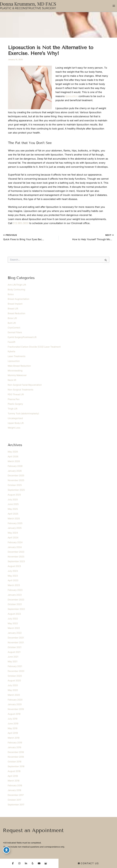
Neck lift (12, 380)
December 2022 (16, 600)
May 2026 (13, 452)
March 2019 (14, 738)
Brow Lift (12, 318)
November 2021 (16, 643)
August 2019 (14, 714)
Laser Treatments (17, 356)
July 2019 (13, 719)
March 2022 (14, 628)
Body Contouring (16, 290)
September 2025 (16, 490)
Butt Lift (12, 323)
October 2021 (15, 647)
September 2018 (16, 766)
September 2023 (16, 561)
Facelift (12, 342)
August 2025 (14, 495)
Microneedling (15, 371)
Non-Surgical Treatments (20, 390)
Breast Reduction (16, 313)
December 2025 (16, 476)
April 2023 (13, 580)
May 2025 (13, 509)
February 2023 (15, 590)
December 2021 (16, 638)
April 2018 (13, 776)
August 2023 (14, 566)
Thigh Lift (13, 409)
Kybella (11, 351)
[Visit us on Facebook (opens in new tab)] (13, 863)
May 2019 (13, 728)
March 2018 (14, 781)
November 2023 (16, 557)
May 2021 (13, 662)
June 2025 (13, 504)
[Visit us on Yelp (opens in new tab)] (33, 863)
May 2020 (13, 690)
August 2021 (14, 652)
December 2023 (16, 552)
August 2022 (14, 614)
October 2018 (15, 762)
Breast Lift (13, 309)
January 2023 (15, 595)
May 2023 (13, 576)
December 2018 (16, 752)
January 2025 (15, 528)
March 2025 (14, 519)
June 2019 (13, 724)
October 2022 (15, 604)
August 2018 (14, 771)
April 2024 (13, 538)
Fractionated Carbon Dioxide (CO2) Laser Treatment (34, 347)
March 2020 (14, 695)
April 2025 (13, 514)
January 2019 (14, 747)
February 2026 (15, 466)
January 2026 (15, 471)
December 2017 (16, 795)
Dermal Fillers (15, 332)
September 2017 (16, 805)
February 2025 (15, 523)
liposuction (72, 96)
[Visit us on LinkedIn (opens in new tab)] (26, 863)
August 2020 (14, 681)
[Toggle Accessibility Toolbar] (6, 850)
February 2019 (15, 743)
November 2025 (16, 480)
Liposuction (14, 361)
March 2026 (14, 461)
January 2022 (15, 633)
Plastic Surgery (15, 404)
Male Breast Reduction (19, 366)
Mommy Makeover (17, 375)
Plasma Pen (14, 399)
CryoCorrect (14, 328)
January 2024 (15, 547)
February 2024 (15, 542)
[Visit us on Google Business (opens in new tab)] (46, 863)
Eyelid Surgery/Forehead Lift (22, 337)
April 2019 (13, 733)
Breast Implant (15, 304)
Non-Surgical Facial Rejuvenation (25, 385)
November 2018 (16, 757)
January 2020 (15, 704)
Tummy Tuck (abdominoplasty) (23, 414)
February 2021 (15, 666)
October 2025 (15, 485)
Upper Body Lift (16, 423)
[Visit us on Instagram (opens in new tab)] (19, 863)
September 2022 (16, 609)
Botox (11, 294)
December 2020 (16, 671)
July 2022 (13, 619)
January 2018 (14, 790)
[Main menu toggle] (114, 6)
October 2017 (14, 800)
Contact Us (88, 863)
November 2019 (16, 709)
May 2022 (13, 623)
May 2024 (13, 533)
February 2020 (15, 700)
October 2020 (15, 676)
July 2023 (13, 571)
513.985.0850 (21, 223)
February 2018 (15, 785)
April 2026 (13, 457)
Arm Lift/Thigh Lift (17, 285)
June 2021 (13, 657)
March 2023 (14, 585)
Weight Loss (14, 428)
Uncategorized (15, 418)
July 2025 (13, 500)
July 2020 (13, 685)
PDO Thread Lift (16, 394)
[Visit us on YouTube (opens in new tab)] (39, 863)
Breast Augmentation (19, 299)
